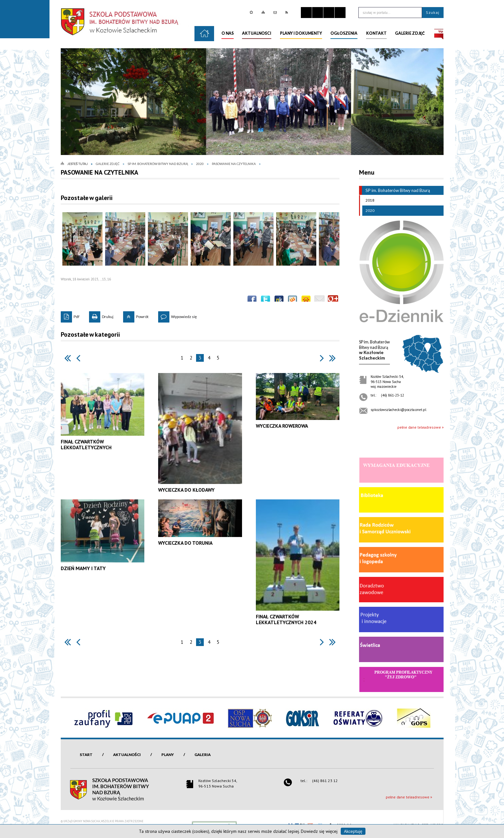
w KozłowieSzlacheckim (374, 350)
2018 (368, 200)
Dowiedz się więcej (319, 831)
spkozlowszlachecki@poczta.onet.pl (398, 410)
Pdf (70, 315)
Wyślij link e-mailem (319, 300)
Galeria (203, 755)
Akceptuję (353, 831)
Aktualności (127, 755)
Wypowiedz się (177, 315)
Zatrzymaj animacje (306, 13)
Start (86, 755)
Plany (168, 755)
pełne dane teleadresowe (419, 427)
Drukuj (101, 315)
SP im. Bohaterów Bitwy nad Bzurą (395, 190)
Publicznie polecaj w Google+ (333, 300)
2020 (368, 211)
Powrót (136, 315)
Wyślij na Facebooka (252, 300)
